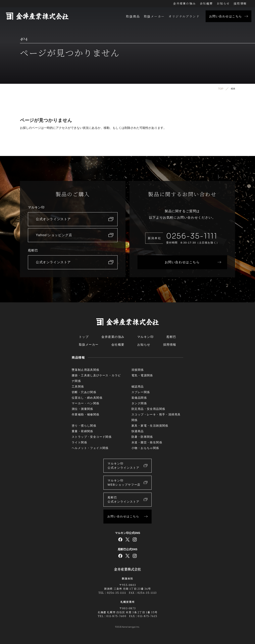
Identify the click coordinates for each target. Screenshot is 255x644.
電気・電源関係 (142, 375)
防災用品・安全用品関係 (148, 409)
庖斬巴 (171, 337)
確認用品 (138, 387)
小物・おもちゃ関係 (145, 448)
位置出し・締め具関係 (87, 398)
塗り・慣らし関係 (84, 426)
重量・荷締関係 (82, 431)
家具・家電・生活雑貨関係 (150, 426)
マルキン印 (146, 337)
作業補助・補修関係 (86, 414)
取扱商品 (133, 16)
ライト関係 (79, 442)
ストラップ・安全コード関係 (92, 437)
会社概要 (206, 3)
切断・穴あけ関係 (84, 392)
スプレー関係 (141, 392)
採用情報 (240, 3)
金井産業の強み (184, 3)
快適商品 (138, 431)
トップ (84, 337)
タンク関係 (139, 403)
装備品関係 (139, 398)
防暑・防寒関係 (142, 437)
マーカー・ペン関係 (86, 403)
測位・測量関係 (82, 409)
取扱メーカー (154, 16)
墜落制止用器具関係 (86, 370)
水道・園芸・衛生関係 (147, 442)
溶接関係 (138, 370)
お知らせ (223, 3)
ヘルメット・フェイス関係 (90, 448)
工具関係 (78, 387)
